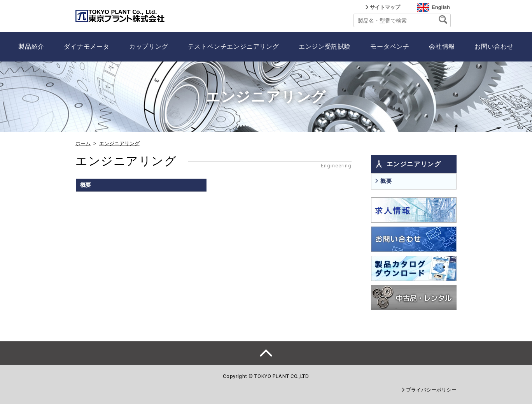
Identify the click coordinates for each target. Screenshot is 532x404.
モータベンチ (390, 47)
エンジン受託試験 (325, 47)
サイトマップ (385, 7)
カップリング (149, 47)
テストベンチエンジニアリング (234, 47)
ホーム (83, 143)
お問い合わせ (494, 47)
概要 (386, 181)
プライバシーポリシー (431, 390)
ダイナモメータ (87, 47)
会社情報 (442, 47)
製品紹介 (31, 47)
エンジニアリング (119, 143)
